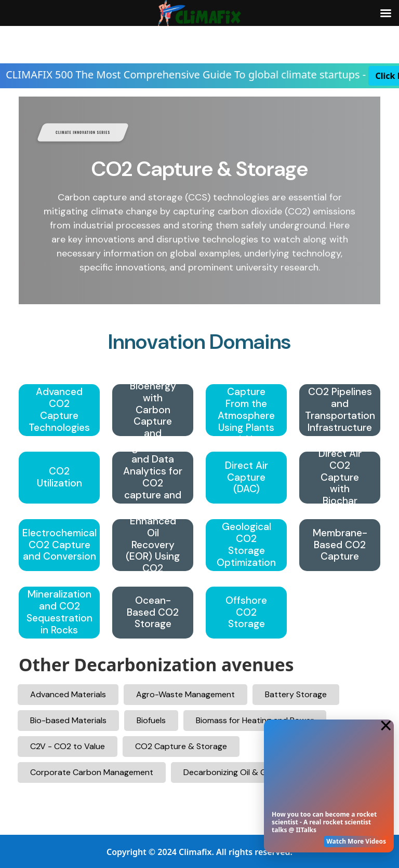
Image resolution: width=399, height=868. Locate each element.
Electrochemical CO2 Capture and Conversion (59, 545)
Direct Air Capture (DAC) (247, 478)
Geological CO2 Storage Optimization (246, 545)
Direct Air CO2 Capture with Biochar (340, 478)
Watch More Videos (356, 841)
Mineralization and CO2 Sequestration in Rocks (59, 612)
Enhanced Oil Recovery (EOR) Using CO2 (153, 545)
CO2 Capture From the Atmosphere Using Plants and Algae (246, 410)
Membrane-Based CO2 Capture (340, 545)
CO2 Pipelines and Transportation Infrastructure (340, 410)
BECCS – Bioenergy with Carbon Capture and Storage (153, 410)
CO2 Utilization (59, 478)
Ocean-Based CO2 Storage (153, 613)
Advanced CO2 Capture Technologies (59, 410)
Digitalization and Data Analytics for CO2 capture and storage (153, 478)
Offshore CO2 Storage (246, 613)
